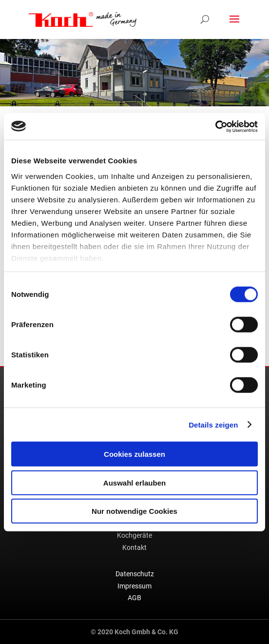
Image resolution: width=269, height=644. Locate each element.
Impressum (134, 586)
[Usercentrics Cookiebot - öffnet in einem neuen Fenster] (215, 126)
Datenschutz (135, 574)
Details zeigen (213, 424)
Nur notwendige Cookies (134, 511)
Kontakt (134, 548)
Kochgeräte (134, 536)
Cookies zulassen (134, 454)
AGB (134, 598)
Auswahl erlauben (134, 482)
